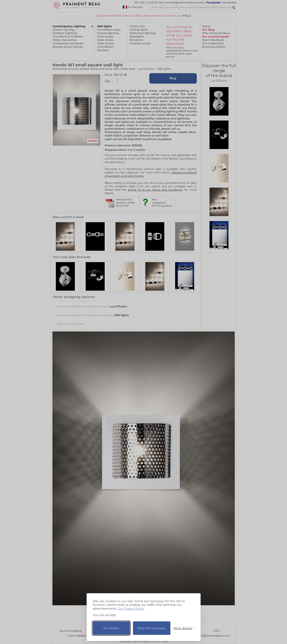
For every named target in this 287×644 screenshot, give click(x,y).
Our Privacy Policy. (131, 609)
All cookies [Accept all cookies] (111, 628)
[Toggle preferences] (182, 628)
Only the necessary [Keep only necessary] (152, 628)
